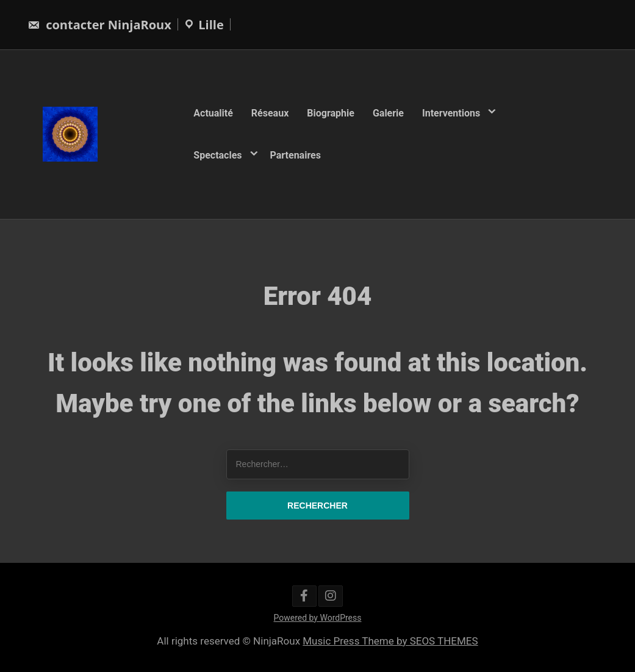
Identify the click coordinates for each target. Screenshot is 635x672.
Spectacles (217, 155)
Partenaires (296, 155)
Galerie (388, 113)
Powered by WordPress (318, 618)
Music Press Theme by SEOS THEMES (390, 641)
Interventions (451, 113)
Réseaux (270, 113)
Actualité (213, 113)
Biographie (331, 113)
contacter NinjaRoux (99, 25)
